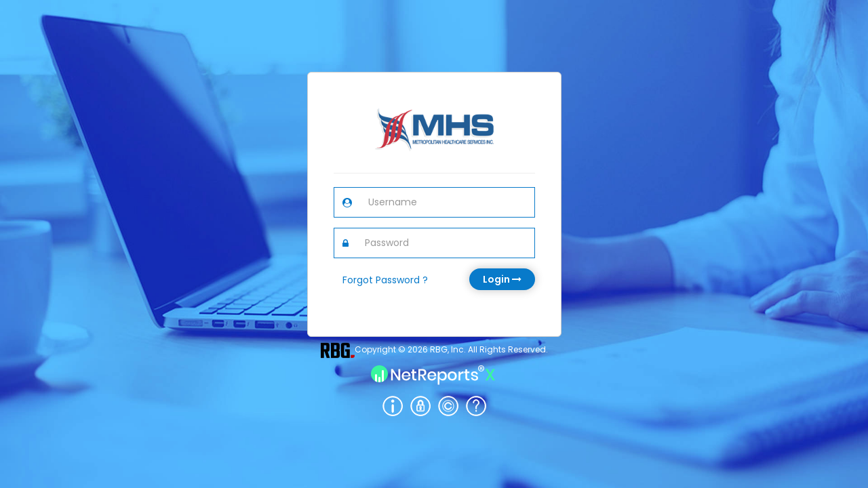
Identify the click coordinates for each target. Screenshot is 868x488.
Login (502, 279)
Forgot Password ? (385, 280)
